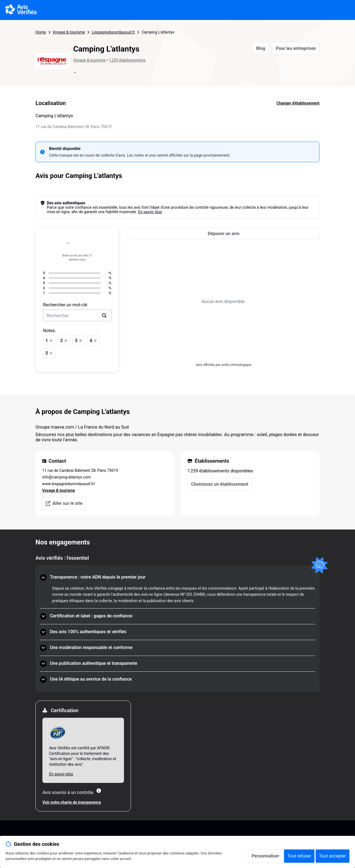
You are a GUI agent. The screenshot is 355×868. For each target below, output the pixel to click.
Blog (261, 48)
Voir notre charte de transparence (72, 802)
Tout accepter (333, 856)
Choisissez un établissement (220, 484)
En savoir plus (150, 212)
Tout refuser (299, 856)
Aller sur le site (64, 503)
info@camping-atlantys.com (66, 477)
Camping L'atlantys (158, 32)
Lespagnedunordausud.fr (113, 32)
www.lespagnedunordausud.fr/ (69, 484)
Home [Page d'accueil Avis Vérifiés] (41, 32)
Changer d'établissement (298, 103)
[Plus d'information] (99, 791)
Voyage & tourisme (69, 32)
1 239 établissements (127, 60)
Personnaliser (265, 856)
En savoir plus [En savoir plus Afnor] (61, 774)
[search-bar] (77, 315)
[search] (104, 315)
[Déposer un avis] (224, 233)
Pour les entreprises (296, 48)
